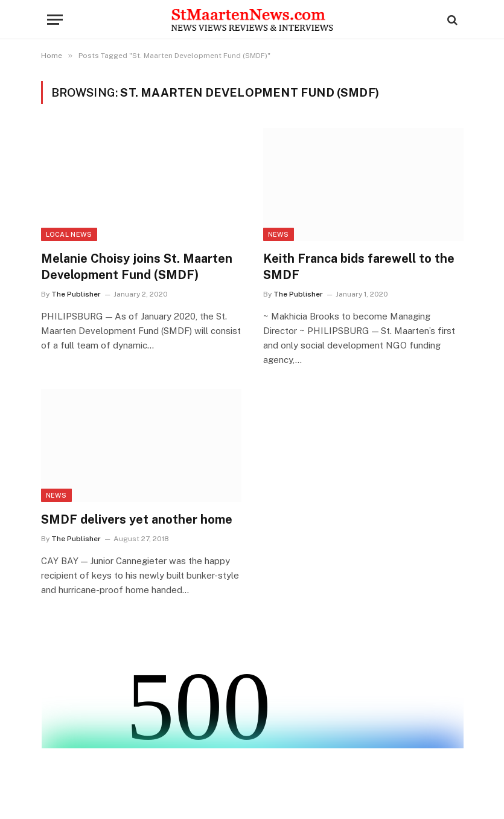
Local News (69, 234)
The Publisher (76, 294)
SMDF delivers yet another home (137, 519)
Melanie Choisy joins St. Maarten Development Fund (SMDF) (137, 267)
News (279, 234)
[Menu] (55, 20)
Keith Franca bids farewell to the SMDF (359, 267)
